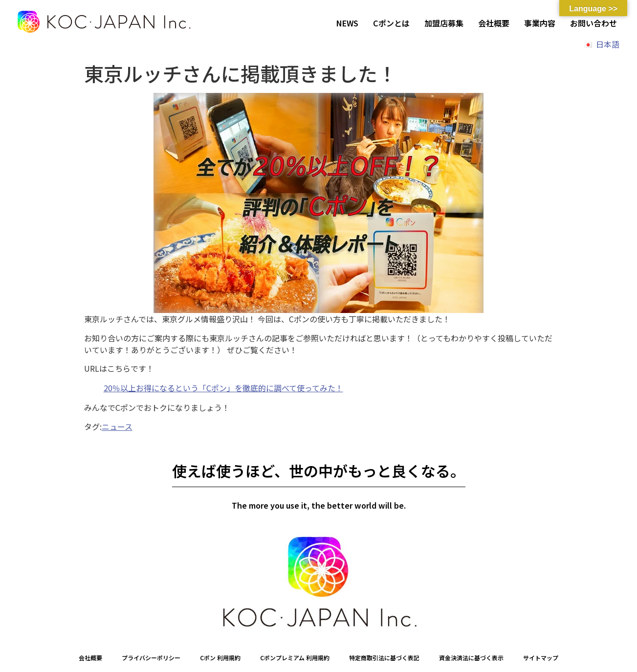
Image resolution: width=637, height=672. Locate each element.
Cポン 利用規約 (220, 658)
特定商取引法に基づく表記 (384, 658)
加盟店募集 (444, 23)
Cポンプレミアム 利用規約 (295, 658)
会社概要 (494, 23)
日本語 (608, 44)
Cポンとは (391, 23)
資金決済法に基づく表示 (471, 658)
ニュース (117, 426)
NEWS (347, 23)
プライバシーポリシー (151, 658)
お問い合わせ (593, 23)
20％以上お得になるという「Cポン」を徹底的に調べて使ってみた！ (223, 388)
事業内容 (540, 23)
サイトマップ (541, 658)
